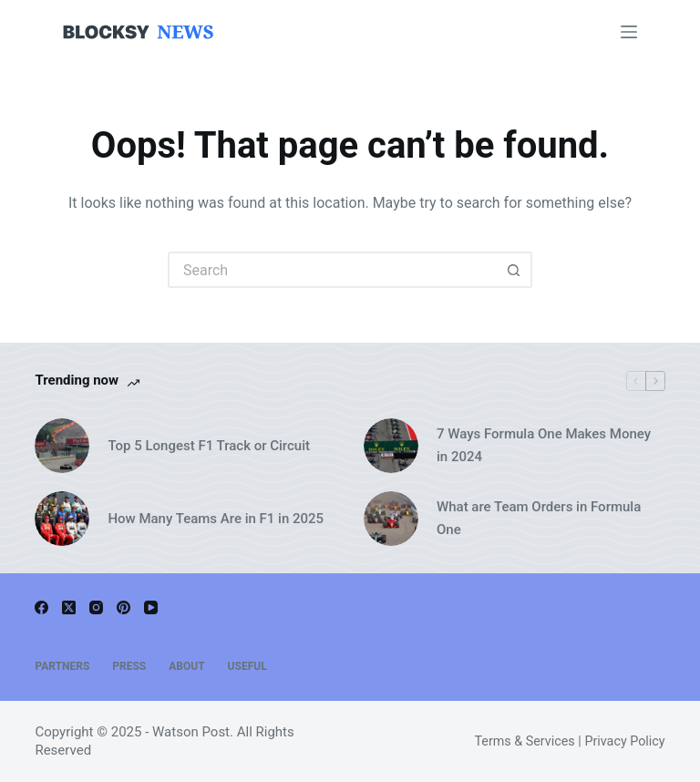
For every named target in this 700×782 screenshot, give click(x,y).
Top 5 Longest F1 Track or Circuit (209, 446)
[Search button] (514, 270)
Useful (247, 666)
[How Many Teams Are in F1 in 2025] (62, 519)
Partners (62, 666)
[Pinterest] (124, 607)
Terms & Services (524, 741)
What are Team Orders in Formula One (539, 518)
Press (129, 666)
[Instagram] (96, 607)
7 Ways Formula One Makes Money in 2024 (544, 445)
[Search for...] (332, 270)
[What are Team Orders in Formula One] (391, 519)
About (186, 666)
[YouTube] (151, 607)
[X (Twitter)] (69, 607)
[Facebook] (41, 607)
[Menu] (629, 32)
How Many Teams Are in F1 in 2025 (216, 519)
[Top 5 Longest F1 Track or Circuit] (62, 446)
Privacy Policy (624, 741)
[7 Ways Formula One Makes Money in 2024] (391, 446)
